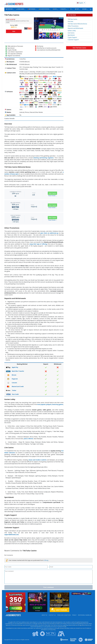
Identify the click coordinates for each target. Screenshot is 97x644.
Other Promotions (73, 26)
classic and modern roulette (37, 460)
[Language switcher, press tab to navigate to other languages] (81, 3)
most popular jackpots (44, 404)
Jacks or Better (29, 439)
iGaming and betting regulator (44, 158)
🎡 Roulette (63, 9)
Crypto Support (72, 37)
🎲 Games (85, 9)
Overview (70, 21)
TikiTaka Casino (72, 19)
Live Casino (71, 33)
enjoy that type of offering (38, 244)
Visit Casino (52, 193)
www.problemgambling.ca (37, 627)
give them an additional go (49, 233)
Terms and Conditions (64, 615)
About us (44, 615)
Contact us (52, 615)
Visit (14, 31)
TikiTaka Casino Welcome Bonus (77, 24)
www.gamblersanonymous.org (51, 627)
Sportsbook (71, 35)
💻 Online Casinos (20, 9)
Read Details (52, 196)
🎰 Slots (55, 9)
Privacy (74, 615)
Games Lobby (72, 31)
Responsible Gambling (85, 615)
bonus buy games (58, 404)
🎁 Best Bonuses (31, 9)
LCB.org (46, 560)
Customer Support (73, 40)
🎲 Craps (77, 9)
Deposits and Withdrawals (75, 28)
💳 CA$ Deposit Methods (44, 9)
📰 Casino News (9, 9)
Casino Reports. (17, 640)
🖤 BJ (70, 9)
